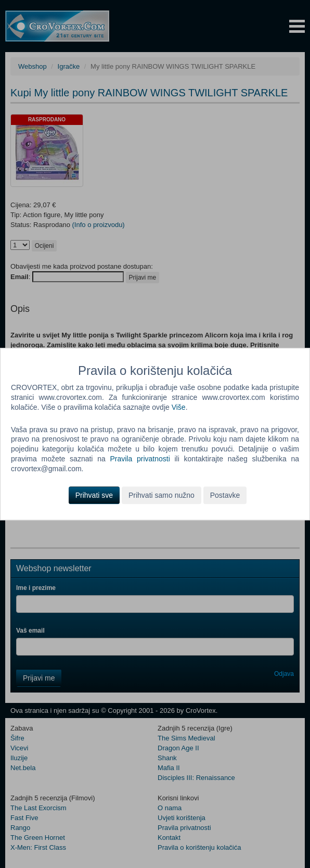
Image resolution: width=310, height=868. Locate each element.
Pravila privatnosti (140, 459)
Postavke (225, 495)
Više (179, 407)
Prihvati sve (94, 495)
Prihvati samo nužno (162, 495)
